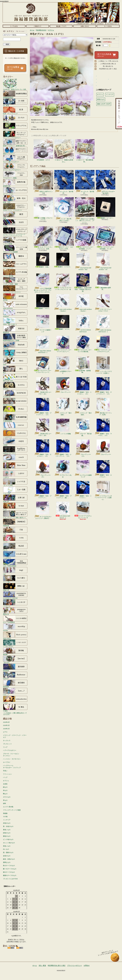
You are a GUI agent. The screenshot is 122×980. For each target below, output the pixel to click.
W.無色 (15, 708)
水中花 (15, 297)
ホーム (14, 26)
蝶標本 (15, 257)
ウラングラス (15, 127)
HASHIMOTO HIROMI (15, 595)
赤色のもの (7, 823)
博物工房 (15, 587)
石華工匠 (15, 498)
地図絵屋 (15, 523)
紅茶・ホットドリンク (15, 110)
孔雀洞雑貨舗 (15, 418)
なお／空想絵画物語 (15, 563)
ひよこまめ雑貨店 (15, 619)
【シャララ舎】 (15, 482)
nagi (15, 571)
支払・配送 (42, 965)
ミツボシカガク (15, 643)
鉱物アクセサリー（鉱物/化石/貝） (15, 143)
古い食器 (15, 102)
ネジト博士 (15, 579)
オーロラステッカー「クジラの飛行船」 (83, 344)
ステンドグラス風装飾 (15, 249)
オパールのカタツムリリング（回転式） (43, 510)
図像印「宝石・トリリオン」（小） (83, 386)
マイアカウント (15, 31)
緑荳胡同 (15, 684)
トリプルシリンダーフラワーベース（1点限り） (103, 491)
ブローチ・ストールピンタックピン (11, 755)
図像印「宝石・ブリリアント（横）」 (63, 490)
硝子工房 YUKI (15, 378)
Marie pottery (15, 635)
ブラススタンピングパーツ (15, 289)
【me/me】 (15, 659)
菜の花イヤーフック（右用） (103, 407)
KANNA (15, 386)
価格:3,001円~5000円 (104, 104)
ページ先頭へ (115, 958)
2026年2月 (6, 729)
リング (5, 747)
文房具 (15, 223)
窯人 (15, 370)
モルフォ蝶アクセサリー (15, 159)
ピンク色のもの (8, 839)
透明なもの (7, 862)
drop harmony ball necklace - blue (83, 262)
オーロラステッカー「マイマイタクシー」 (63, 344)
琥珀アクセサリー (15, 151)
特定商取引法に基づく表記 (108, 69)
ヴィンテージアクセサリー (15, 135)
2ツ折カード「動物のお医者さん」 (64, 151)
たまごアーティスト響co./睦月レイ (15, 514)
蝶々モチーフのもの (10, 869)
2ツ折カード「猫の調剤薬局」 (85, 151)
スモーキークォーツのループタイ (103, 303)
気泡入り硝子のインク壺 (43, 182)
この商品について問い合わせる (108, 61)
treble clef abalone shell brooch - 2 (103, 324)
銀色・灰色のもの (9, 859)
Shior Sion (15, 466)
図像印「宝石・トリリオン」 (83, 490)
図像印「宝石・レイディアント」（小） (63, 448)
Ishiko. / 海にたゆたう (15, 321)
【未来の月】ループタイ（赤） (43, 427)
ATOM (20, 948)
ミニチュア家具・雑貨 (15, 281)
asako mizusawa (15, 305)
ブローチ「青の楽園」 (83, 428)
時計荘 (15, 547)
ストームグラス (15, 265)
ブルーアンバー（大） (43, 469)
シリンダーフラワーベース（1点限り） (103, 365)
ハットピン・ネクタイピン (12, 759)
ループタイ (7, 762)
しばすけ (15, 474)
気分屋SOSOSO (15, 402)
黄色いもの (7, 830)
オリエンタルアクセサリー (15, 167)
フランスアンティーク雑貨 (12, 810)
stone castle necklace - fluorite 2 (63, 303)
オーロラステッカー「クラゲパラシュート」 (43, 365)
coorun (15, 426)
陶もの (5, 794)
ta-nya (15, 506)
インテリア (7, 820)
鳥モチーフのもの (9, 866)
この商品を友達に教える (108, 64)
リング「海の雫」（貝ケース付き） (64, 209)
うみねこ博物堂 (15, 353)
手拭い (5, 771)
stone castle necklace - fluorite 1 (83, 303)
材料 (5, 803)
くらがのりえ (15, 434)
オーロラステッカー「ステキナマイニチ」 (103, 344)
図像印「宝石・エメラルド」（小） (43, 448)
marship (15, 627)
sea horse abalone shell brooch (83, 324)
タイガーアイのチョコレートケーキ (83, 510)
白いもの (6, 849)
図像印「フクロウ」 (63, 260)
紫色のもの (7, 836)
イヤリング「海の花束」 (63, 407)
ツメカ (15, 539)
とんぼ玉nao (15, 555)
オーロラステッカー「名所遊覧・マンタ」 (106, 238)
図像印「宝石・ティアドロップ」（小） (103, 386)
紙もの (5, 787)
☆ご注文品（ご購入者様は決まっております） (15, 714)
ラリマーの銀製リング (43, 324)
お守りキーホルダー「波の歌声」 (106, 182)
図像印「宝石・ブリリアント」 (43, 490)
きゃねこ (15, 410)
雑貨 (15, 215)
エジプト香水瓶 (15, 273)
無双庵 (15, 651)
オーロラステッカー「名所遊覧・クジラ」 (85, 238)
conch (15, 458)
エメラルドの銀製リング (83, 469)
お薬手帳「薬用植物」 (83, 365)
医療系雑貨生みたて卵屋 (15, 337)
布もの (5, 790)
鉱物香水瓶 (15, 183)
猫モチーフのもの (9, 872)
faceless (15, 700)
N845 (15, 361)
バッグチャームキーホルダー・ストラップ (12, 767)
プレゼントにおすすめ (10, 879)
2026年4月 (6, 722)
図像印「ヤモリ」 (43, 302)
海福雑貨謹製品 (15, 94)
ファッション (7, 774)
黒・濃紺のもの (8, 853)
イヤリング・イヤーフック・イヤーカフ (15, 736)
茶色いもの (7, 846)
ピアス (5, 732)
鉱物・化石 (15, 199)
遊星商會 (15, 667)
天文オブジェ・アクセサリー (15, 207)
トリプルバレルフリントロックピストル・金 (63, 282)
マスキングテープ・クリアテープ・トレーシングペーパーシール (15, 232)
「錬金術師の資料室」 (103, 282)
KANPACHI (15, 394)
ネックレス (7, 741)
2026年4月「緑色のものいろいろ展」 (15, 84)
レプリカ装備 (15, 241)
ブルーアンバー (63, 385)
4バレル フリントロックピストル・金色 (43, 238)
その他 (5, 817)
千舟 (15, 531)
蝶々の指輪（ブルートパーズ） (43, 209)
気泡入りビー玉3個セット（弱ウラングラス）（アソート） (85, 210)
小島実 (15, 442)
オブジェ (6, 781)
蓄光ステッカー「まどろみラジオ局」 (64, 238)
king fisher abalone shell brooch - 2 (43, 345)
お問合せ (85, 26)
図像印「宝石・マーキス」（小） (103, 427)
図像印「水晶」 (43, 260)
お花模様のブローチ (63, 365)
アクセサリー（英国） (15, 175)
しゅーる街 (15, 490)
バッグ (5, 777)
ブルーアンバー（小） (83, 448)
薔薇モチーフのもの (10, 875)
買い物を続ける (108, 66)
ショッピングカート (108, 26)
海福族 (5, 813)
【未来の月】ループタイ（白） (43, 386)
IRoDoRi (15, 345)
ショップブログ (61, 26)
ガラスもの (7, 797)
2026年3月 (6, 725)
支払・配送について (38, 26)
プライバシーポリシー (75, 965)
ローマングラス (15, 191)
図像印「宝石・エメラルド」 (103, 469)
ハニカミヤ (15, 603)
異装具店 (15, 329)
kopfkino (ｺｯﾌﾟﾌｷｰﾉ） (15, 450)
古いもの (15, 118)
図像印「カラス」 (63, 322)
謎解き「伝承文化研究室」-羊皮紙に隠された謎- (83, 283)
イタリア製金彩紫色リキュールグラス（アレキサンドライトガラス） (43, 283)
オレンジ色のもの (9, 843)
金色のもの (7, 856)
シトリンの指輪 (63, 427)
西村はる (15, 611)
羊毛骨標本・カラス (43, 150)
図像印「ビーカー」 (106, 208)
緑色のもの (7, 833)
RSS (11, 948)
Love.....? (15, 692)
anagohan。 (15, 313)
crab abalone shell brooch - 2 (63, 510)
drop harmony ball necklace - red (103, 262)
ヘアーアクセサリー (10, 750)
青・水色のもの (8, 826)
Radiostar (15, 675)
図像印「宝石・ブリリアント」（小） (43, 407)
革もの (5, 800)
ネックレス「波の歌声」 (64, 182)
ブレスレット (7, 744)
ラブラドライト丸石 (63, 469)
